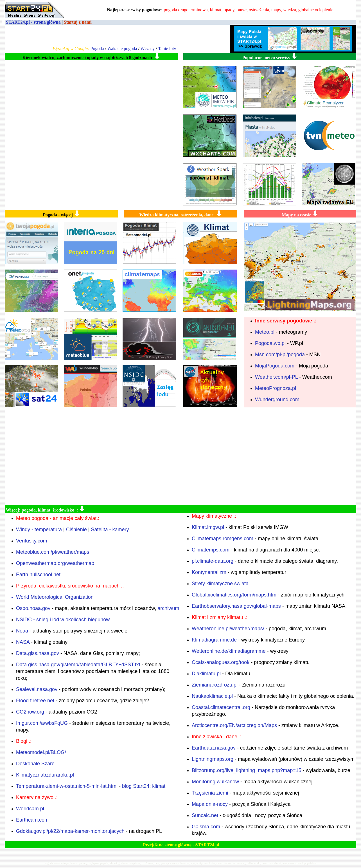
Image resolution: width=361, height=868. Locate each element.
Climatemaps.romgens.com (223, 539)
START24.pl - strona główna (33, 22)
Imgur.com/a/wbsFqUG (42, 723)
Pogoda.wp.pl (270, 343)
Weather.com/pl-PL (276, 377)
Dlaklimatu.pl (206, 674)
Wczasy (148, 49)
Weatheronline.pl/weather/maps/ (228, 629)
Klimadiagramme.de (214, 640)
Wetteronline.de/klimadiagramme (229, 651)
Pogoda (97, 49)
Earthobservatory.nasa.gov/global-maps (236, 606)
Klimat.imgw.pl (208, 527)
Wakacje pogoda (122, 49)
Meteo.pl (265, 332)
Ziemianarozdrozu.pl (215, 685)
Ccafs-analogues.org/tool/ (221, 662)
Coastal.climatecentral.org (221, 707)
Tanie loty (167, 49)
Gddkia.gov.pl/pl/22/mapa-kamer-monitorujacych (70, 831)
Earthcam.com (32, 820)
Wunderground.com (277, 400)
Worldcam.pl (30, 809)
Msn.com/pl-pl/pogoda (280, 355)
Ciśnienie (76, 530)
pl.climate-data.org (213, 561)
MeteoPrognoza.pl (276, 388)
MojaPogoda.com (275, 366)
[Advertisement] (180, 456)
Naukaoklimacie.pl (212, 696)
